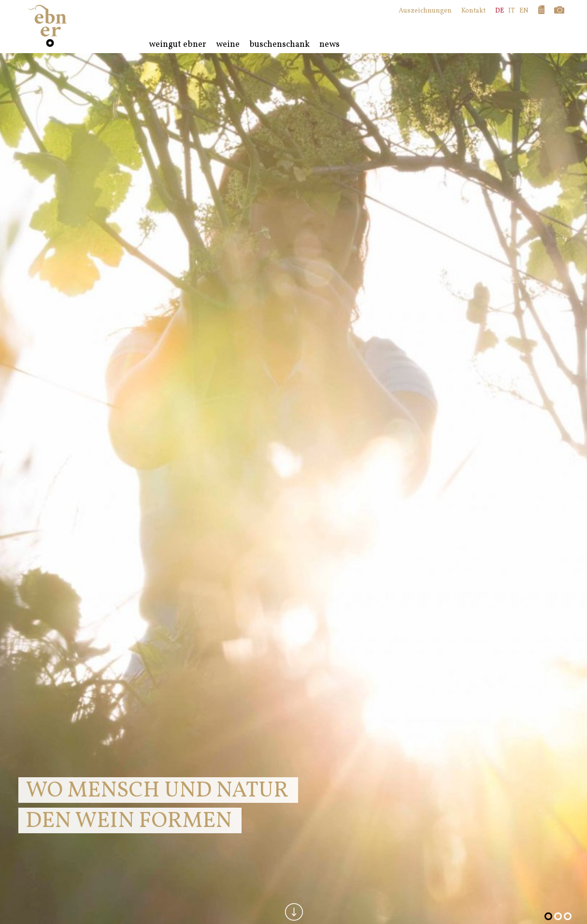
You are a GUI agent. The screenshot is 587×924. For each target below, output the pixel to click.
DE (500, 11)
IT (512, 11)
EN (524, 11)
